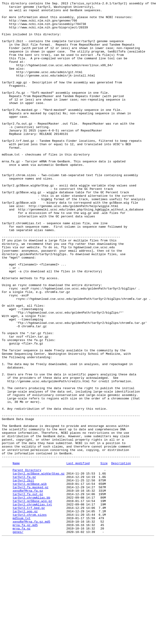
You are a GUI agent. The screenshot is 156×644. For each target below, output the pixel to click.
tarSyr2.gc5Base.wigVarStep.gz (39, 567)
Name (16, 555)
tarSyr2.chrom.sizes (30, 616)
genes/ (18, 637)
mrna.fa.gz (22, 633)
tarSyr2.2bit (23, 575)
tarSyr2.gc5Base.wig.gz (32, 600)
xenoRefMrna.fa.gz (28, 587)
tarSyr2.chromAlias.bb (31, 596)
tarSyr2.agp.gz (25, 612)
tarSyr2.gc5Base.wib (30, 579)
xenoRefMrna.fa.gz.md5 (31, 625)
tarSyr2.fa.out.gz (28, 592)
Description (121, 555)
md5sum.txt (22, 620)
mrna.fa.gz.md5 (25, 629)
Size (104, 555)
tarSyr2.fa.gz (24, 571)
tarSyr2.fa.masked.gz (31, 583)
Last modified (78, 555)
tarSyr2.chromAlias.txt (32, 604)
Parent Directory (27, 563)
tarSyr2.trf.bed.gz (29, 608)
